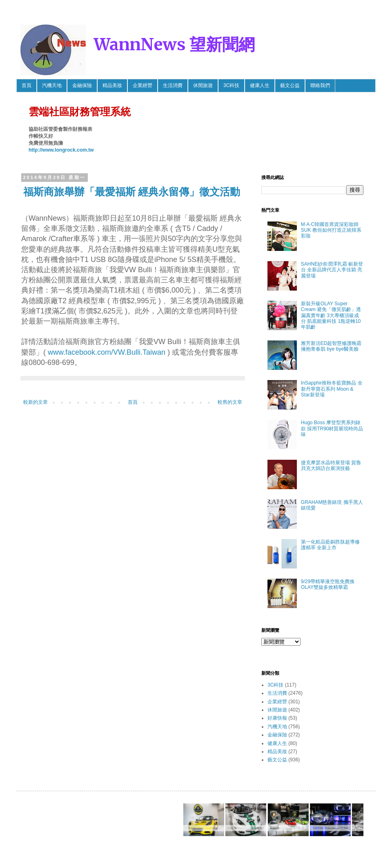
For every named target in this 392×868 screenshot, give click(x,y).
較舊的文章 (230, 402)
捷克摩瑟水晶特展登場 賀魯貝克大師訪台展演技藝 (331, 465)
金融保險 (82, 85)
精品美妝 (112, 85)
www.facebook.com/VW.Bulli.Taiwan (107, 352)
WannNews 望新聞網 (174, 45)
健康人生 (260, 85)
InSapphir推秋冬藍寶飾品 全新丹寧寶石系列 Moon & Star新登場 (332, 389)
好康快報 (277, 718)
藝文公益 (290, 85)
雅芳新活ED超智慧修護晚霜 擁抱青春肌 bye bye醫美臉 (331, 346)
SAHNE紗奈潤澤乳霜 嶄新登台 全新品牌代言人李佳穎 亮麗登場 (332, 270)
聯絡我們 (320, 85)
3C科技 (231, 85)
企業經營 (143, 85)
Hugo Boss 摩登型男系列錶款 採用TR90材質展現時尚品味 (332, 428)
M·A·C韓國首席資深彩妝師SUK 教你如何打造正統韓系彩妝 (331, 230)
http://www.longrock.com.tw (61, 150)
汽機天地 (52, 85)
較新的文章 (36, 402)
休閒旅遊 (203, 85)
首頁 (27, 85)
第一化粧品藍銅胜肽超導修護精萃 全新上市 (330, 545)
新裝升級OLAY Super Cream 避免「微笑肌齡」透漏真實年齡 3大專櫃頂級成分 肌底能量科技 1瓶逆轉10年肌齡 (331, 315)
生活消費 (173, 85)
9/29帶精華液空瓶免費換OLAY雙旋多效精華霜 (328, 584)
